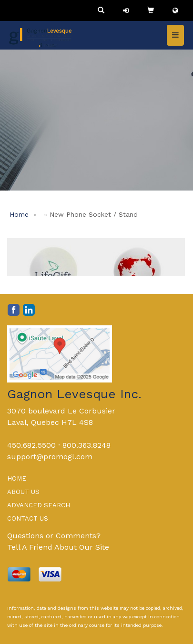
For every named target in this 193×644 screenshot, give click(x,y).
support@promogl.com (50, 457)
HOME (17, 478)
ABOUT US (23, 492)
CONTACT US (28, 518)
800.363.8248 (86, 445)
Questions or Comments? (54, 536)
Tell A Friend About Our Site (58, 547)
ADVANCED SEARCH (39, 505)
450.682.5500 (31, 445)
